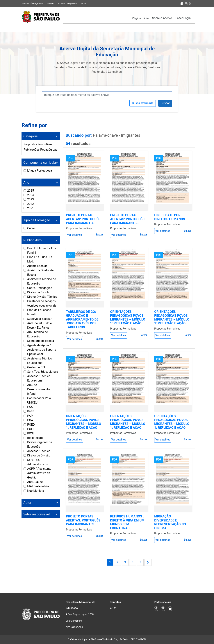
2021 (31, 208)
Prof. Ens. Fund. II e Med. (40, 259)
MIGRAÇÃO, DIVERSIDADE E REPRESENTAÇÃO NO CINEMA (170, 522)
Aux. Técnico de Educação (38, 334)
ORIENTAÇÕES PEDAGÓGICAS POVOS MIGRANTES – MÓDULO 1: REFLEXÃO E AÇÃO (128, 317)
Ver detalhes (75, 235)
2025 (31, 191)
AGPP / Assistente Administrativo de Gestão (39, 473)
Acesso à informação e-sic (32, 4)
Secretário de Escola (41, 341)
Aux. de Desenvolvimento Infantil (38, 389)
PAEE (31, 411)
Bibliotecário (35, 438)
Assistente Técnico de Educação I (42, 281)
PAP (30, 416)
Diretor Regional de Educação (40, 444)
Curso (31, 228)
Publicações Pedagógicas (40, 150)
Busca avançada (143, 103)
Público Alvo (32, 240)
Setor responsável (36, 514)
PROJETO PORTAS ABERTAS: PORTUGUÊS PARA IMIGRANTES (83, 219)
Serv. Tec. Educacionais (43, 372)
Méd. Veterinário (38, 486)
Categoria (31, 136)
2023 (31, 199)
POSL (31, 433)
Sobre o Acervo (162, 18)
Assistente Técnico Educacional (40, 361)
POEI (30, 429)
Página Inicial (141, 18)
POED (31, 425)
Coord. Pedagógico (40, 288)
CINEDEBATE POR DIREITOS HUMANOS (170, 217)
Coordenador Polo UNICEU (39, 400)
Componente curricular (40, 162)
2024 (31, 195)
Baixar (99, 235)
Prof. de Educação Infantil (39, 312)
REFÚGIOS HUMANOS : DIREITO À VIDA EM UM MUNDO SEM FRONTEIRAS (127, 522)
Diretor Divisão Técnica (42, 297)
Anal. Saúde (35, 482)
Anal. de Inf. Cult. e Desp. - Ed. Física (40, 325)
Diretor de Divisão (39, 455)
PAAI (30, 407)
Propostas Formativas (38, 144)
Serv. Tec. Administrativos (38, 462)
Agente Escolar (37, 266)
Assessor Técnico (39, 451)
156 (114, 608)
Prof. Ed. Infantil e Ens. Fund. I (42, 250)
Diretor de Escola (38, 292)
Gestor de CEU (37, 367)
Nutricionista (36, 491)
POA (30, 420)
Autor (27, 503)
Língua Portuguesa (40, 171)
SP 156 (83, 4)
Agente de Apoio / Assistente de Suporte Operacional (42, 350)
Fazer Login (183, 18)
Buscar (165, 103)
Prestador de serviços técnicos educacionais (42, 303)
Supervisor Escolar (39, 319)
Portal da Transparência (67, 4)
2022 (31, 204)
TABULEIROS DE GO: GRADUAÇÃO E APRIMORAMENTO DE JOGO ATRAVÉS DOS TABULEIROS (82, 319)
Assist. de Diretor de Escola (40, 272)
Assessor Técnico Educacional (39, 378)
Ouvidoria (50, 4)
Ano (26, 182)
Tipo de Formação (37, 220)
